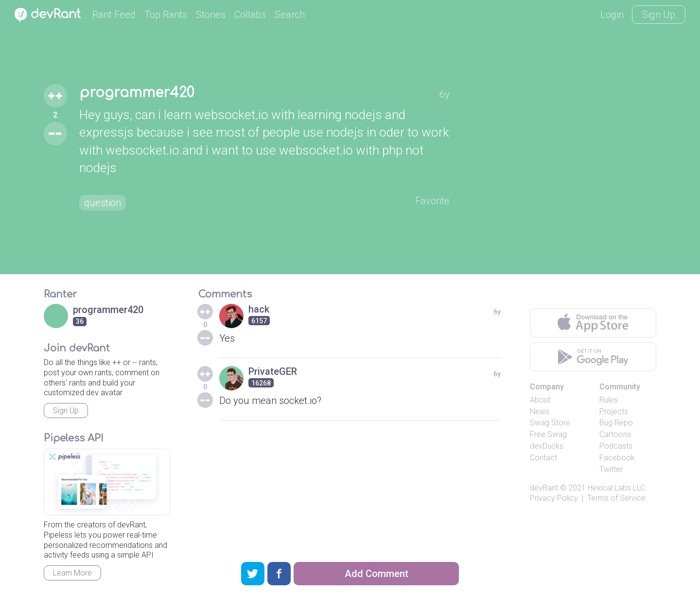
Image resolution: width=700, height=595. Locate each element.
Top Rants (166, 15)
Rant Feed (114, 15)
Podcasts (616, 446)
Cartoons (615, 434)
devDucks (547, 446)
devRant (544, 488)
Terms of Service (616, 498)
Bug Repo (616, 423)
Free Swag (548, 434)
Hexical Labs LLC (616, 488)
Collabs (250, 15)
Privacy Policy (554, 498)
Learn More (72, 573)
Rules (609, 400)
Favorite (432, 201)
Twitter (611, 469)
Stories (211, 15)
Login (612, 15)
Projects (614, 411)
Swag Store (550, 423)
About (540, 400)
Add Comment (376, 574)
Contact (543, 458)
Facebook (617, 458)
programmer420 (137, 93)
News (540, 411)
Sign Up (659, 15)
